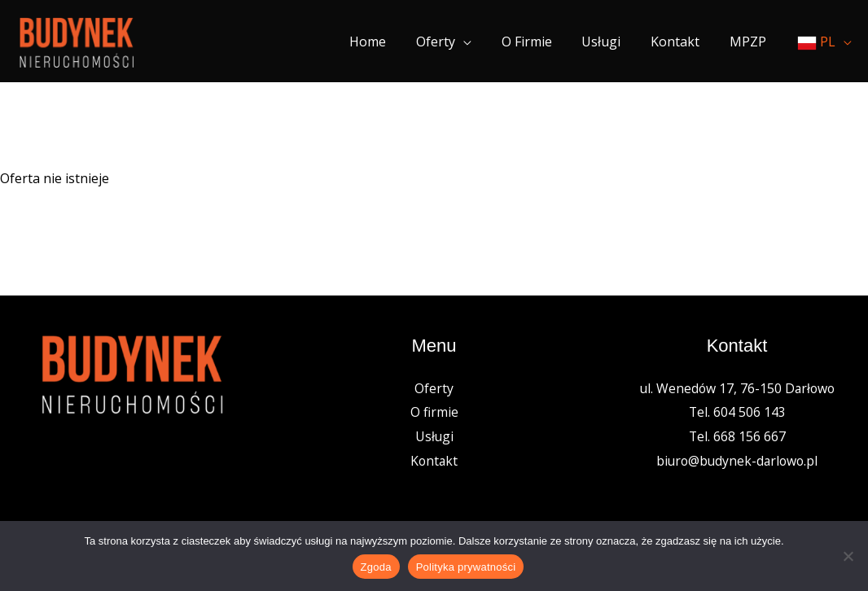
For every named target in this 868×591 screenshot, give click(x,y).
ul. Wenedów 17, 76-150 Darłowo (737, 388)
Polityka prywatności (466, 567)
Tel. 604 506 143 (737, 412)
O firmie (540, 42)
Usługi (611, 42)
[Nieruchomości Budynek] (76, 40)
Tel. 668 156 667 (737, 436)
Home (389, 42)
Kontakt (681, 42)
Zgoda (376, 567)
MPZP (750, 42)
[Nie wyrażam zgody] (848, 556)
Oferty (453, 42)
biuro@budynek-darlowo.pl (737, 461)
